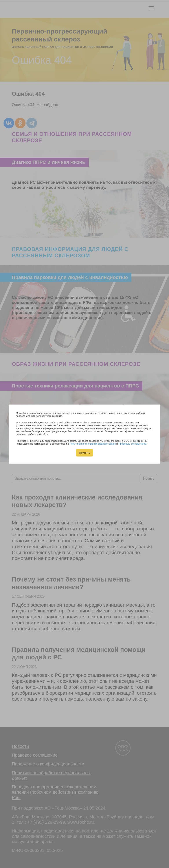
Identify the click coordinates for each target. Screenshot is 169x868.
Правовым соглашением (132, 444)
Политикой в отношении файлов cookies (93, 444)
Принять (84, 453)
